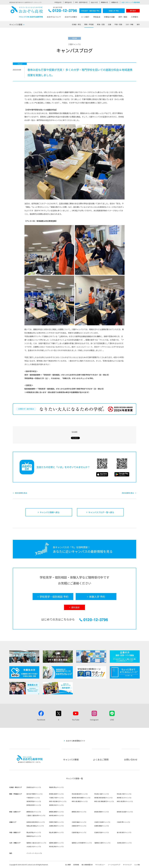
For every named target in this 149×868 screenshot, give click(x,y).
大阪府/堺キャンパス (123, 822)
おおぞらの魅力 (71, 17)
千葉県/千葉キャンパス (56, 798)
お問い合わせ (131, 759)
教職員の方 (105, 2)
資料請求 (133, 11)
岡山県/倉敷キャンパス (56, 832)
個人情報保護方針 (87, 865)
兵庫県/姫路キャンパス (102, 826)
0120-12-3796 (63, 11)
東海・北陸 (101, 24)
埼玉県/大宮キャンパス (124, 794)
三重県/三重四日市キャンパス (36, 815)
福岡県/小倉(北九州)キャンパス (36, 843)
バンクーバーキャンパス (34, 853)
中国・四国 (118, 24)
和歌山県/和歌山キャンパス (35, 826)
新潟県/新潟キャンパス (34, 805)
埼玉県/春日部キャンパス (80, 794)
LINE (112, 720)
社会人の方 (94, 2)
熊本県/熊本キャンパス (56, 847)
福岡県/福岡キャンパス (56, 843)
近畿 (110, 24)
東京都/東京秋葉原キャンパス (81, 798)
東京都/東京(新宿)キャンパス (103, 798)
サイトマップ (127, 865)
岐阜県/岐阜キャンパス (56, 815)
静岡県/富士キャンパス (34, 812)
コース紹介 (85, 17)
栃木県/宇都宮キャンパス (35, 794)
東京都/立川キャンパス (124, 798)
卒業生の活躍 (109, 17)
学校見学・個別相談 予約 (90, 11)
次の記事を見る (128, 493)
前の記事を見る (21, 493)
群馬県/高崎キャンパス (56, 794)
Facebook (41, 720)
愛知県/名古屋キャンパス (125, 812)
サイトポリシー (100, 865)
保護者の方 (115, 2)
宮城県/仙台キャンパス (34, 787)
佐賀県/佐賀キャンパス (124, 843)
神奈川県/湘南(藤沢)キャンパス (104, 801)
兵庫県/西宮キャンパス (56, 826)
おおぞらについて (54, 17)
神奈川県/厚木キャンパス (125, 801)
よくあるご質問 (101, 759)
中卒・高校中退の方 (81, 2)
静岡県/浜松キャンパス (79, 812)
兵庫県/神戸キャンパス (79, 826)
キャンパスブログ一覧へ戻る (101, 512)
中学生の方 (58, 2)
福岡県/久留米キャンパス (102, 843)
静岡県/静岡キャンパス (56, 812)
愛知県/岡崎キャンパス (102, 812)
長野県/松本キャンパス (56, 805)
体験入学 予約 (114, 11)
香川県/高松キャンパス (124, 832)
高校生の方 (68, 2)
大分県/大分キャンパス (34, 847)
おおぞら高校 (27, 12)
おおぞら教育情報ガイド (75, 741)
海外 (138, 24)
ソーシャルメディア (114, 865)
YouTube (76, 720)
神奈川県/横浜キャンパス (80, 801)
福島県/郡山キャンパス (56, 787)
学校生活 (97, 17)
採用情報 (76, 865)
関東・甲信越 (89, 24)
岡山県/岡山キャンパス (34, 832)
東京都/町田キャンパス (34, 801)
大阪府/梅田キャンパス (79, 822)
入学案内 (134, 17)
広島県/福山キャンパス (79, 832)
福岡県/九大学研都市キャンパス (82, 843)
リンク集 (137, 865)
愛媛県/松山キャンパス (34, 836)
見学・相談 (123, 17)
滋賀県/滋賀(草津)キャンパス (36, 822)
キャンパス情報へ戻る (50, 512)
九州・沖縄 (129, 24)
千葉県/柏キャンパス (33, 798)
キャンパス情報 (16, 24)
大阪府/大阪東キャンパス (102, 822)
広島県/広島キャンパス (102, 832)
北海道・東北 (76, 24)
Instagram (94, 720)
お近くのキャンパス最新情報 (131, 2)
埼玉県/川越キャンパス (102, 794)
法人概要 (68, 865)
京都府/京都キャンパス (56, 822)
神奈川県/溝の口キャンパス (58, 801)
